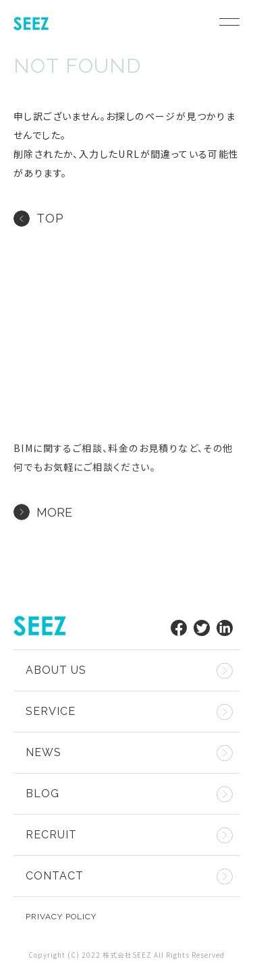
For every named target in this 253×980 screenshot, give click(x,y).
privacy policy (61, 917)
